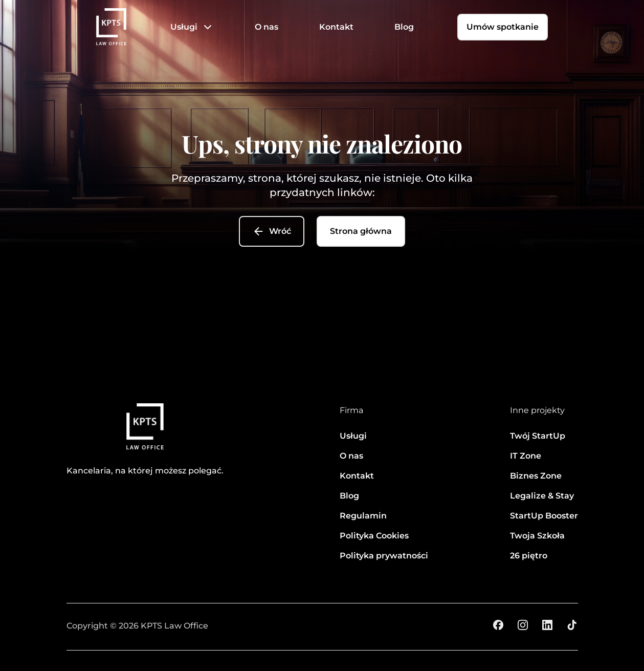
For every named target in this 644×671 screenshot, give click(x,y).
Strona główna (361, 231)
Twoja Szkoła (537, 536)
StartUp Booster (544, 516)
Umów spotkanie (503, 27)
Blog (404, 27)
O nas (267, 27)
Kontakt (336, 27)
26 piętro (529, 556)
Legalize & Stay (542, 496)
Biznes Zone (536, 476)
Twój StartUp (538, 436)
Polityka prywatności (384, 556)
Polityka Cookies (374, 536)
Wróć (272, 231)
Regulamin (363, 516)
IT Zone (526, 456)
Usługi (184, 27)
